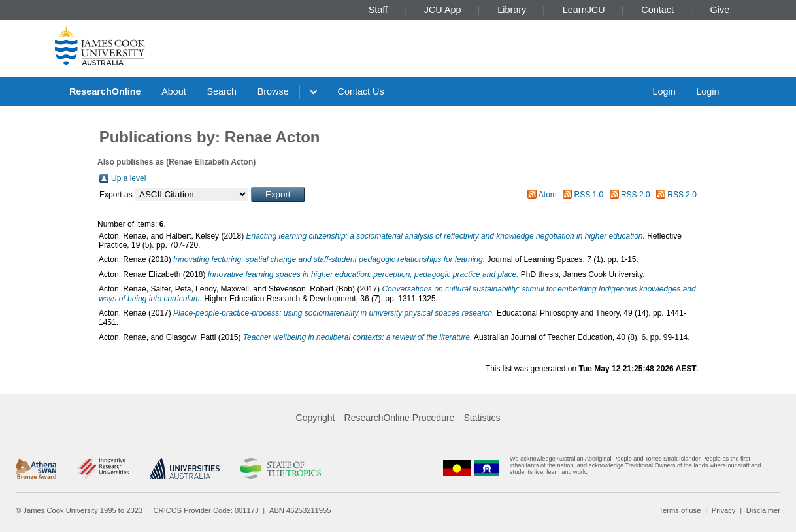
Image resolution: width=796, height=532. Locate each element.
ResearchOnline (105, 91)
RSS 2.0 (636, 195)
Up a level (128, 178)
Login (664, 91)
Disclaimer (763, 510)
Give (720, 10)
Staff (378, 10)
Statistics (482, 418)
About (174, 91)
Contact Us (361, 91)
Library (512, 10)
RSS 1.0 (589, 195)
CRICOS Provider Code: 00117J (206, 510)
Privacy (724, 510)
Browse (273, 91)
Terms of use (680, 510)
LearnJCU (584, 10)
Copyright (316, 418)
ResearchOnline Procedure (400, 418)
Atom (548, 195)
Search (222, 91)
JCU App (443, 10)
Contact (657, 10)
